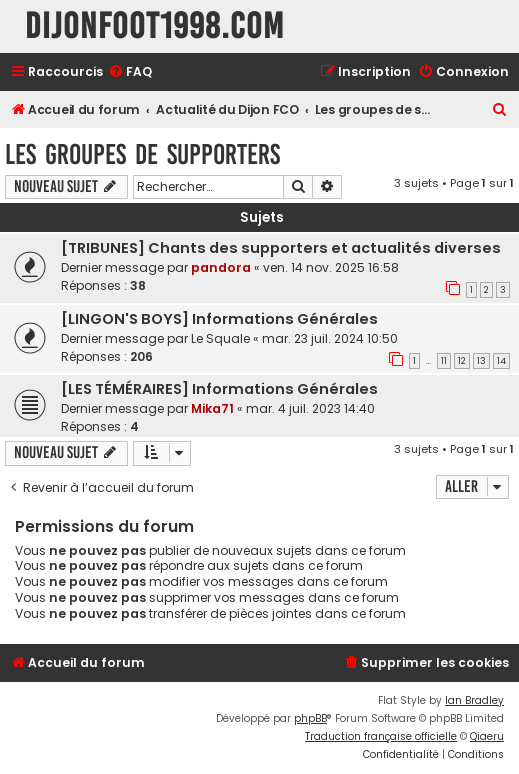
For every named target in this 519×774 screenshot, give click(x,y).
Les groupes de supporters (142, 154)
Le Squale (220, 338)
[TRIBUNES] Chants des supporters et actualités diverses (281, 248)
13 (481, 361)
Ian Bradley (474, 700)
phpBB (310, 718)
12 (462, 361)
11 (444, 361)
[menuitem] (130, 72)
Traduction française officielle (381, 736)
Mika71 (212, 408)
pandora (221, 267)
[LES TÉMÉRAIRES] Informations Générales (219, 389)
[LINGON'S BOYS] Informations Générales (219, 319)
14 (501, 361)
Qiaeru (487, 736)
